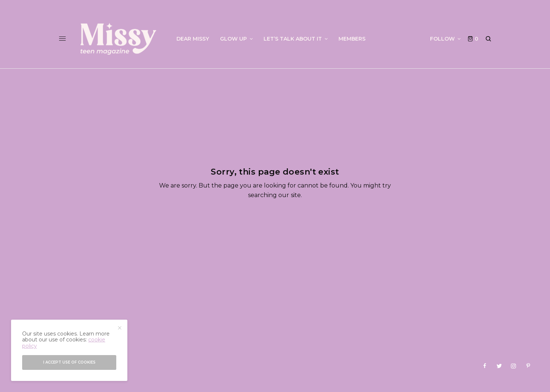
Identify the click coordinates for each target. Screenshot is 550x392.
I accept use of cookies (69, 362)
